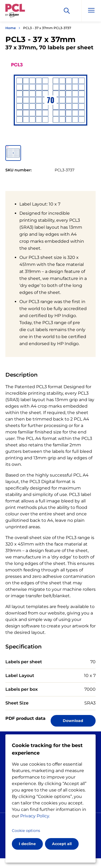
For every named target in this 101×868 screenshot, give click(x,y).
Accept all (62, 844)
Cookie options (26, 831)
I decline (27, 844)
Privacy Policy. (35, 816)
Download (73, 721)
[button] (13, 153)
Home (11, 28)
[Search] (67, 11)
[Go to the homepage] (15, 12)
